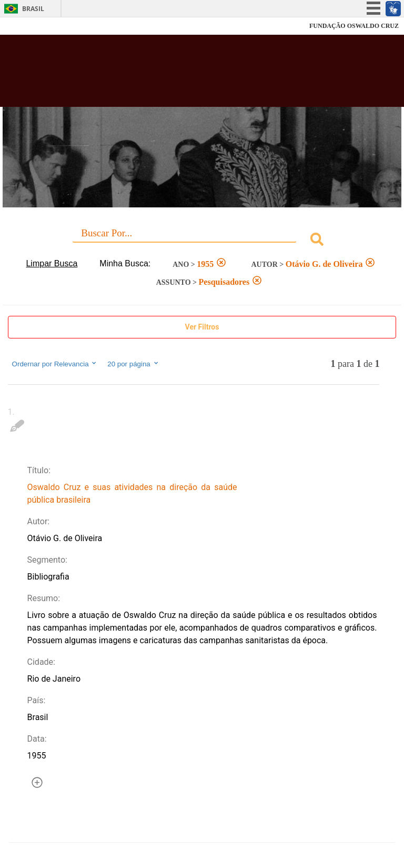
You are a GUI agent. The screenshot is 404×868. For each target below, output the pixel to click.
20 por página (133, 364)
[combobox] (202, 241)
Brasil (33, 9)
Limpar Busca (52, 263)
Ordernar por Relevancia (55, 364)
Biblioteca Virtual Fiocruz (177, 75)
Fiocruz (31, 26)
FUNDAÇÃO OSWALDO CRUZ (354, 26)
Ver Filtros (202, 327)
